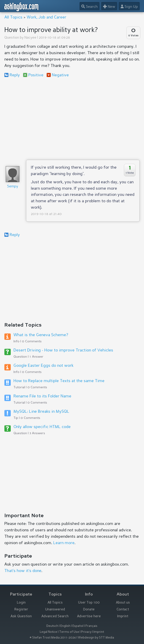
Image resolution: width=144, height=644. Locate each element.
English (65, 626)
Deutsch (52, 626)
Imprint (123, 616)
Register (21, 610)
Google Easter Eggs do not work (43, 366)
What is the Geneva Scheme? (41, 335)
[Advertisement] (72, 119)
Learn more (64, 543)
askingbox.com (22, 7)
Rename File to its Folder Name (42, 396)
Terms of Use (69, 632)
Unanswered (55, 610)
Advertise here (89, 616)
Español (78, 626)
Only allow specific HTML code (42, 427)
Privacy (86, 632)
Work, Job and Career (47, 17)
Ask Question (21, 616)
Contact (123, 610)
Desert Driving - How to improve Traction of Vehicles (63, 350)
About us (123, 603)
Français (91, 626)
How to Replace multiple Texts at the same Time (59, 381)
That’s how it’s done (23, 571)
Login (21, 603)
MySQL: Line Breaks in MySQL (41, 412)
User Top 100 (89, 603)
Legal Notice (48, 632)
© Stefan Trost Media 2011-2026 (53, 638)
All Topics (13, 17)
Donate (89, 610)
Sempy (13, 187)
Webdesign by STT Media (96, 638)
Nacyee (30, 38)
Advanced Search (55, 616)
